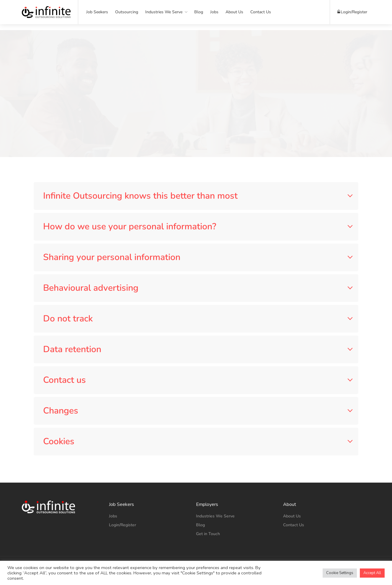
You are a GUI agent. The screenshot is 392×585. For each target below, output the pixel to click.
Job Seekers (97, 12)
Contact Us (261, 12)
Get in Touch (208, 534)
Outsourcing (127, 12)
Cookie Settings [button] (340, 573)
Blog (199, 12)
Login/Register (352, 12)
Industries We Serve (164, 12)
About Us (234, 12)
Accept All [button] (372, 573)
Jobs (214, 12)
